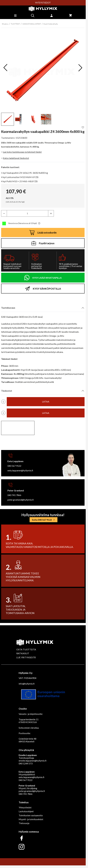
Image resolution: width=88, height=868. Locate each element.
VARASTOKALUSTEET (32, 24)
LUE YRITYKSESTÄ (26, 657)
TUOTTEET (15, 24)
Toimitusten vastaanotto (31, 815)
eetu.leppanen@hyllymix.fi (20, 470)
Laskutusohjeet (26, 811)
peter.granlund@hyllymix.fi (21, 500)
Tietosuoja (24, 823)
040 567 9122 (14, 466)
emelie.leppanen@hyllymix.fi (33, 761)
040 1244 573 (26, 763)
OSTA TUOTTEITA (26, 649)
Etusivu (5, 24)
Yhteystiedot (25, 807)
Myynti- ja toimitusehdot (31, 819)
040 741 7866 (14, 495)
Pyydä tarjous (43, 243)
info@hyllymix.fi (27, 684)
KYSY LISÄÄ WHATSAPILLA (47, 278)
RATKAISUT (23, 653)
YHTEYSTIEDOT (43, 3)
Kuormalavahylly (51, 24)
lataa (46, 401)
